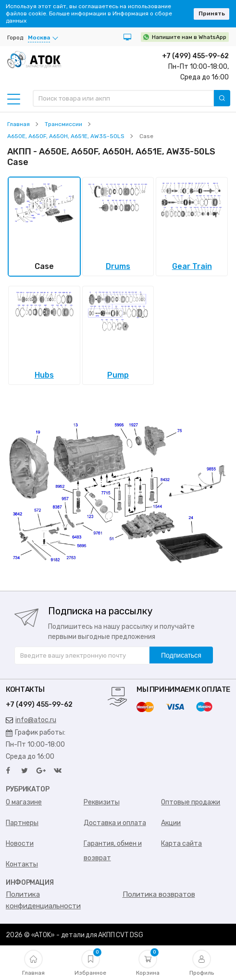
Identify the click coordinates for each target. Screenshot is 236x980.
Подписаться (181, 655)
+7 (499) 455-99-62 (195, 56)
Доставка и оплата (115, 823)
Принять (212, 13)
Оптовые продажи (191, 802)
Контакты (22, 864)
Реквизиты (102, 802)
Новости (20, 844)
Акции (171, 823)
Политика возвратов (159, 894)
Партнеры (22, 823)
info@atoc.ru (31, 720)
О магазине (24, 802)
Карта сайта (181, 844)
